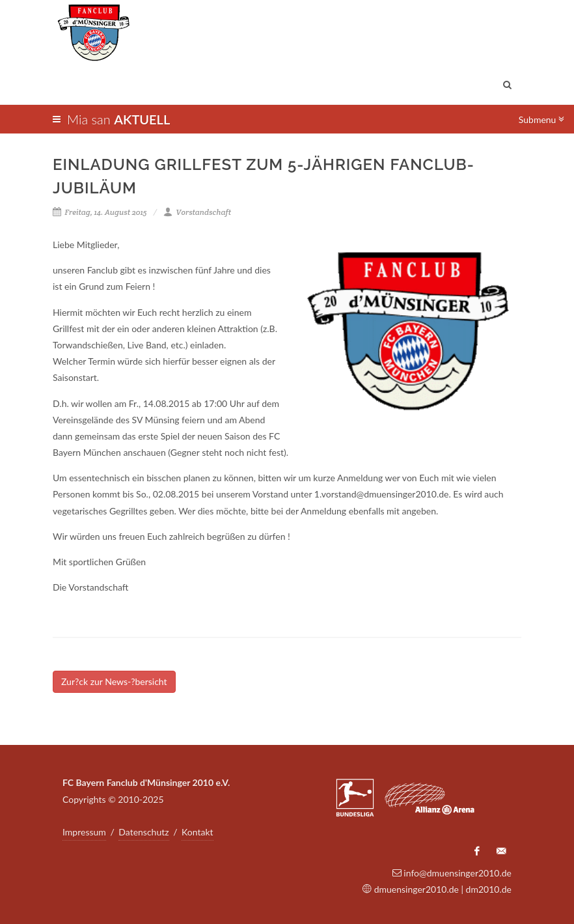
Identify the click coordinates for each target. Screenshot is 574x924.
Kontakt (198, 832)
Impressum (84, 832)
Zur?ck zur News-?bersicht (114, 681)
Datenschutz (143, 832)
